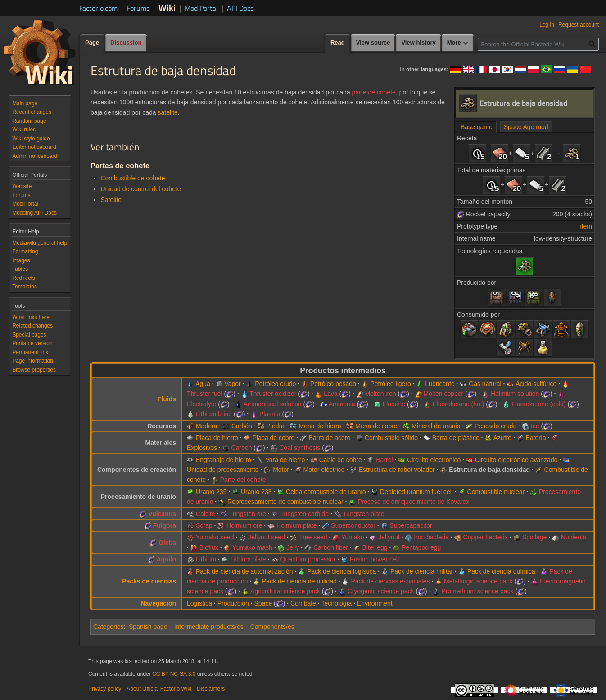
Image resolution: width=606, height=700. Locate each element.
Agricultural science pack (285, 591)
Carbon (242, 448)
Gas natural (485, 384)
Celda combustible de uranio (326, 492)
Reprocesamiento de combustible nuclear (285, 502)
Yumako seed (215, 537)
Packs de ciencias (149, 581)
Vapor (232, 384)
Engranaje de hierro (224, 460)
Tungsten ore (248, 514)
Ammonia (342, 404)
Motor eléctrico (324, 470)
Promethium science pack (477, 591)
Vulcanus (162, 514)
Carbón (242, 426)
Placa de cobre (274, 438)
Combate (303, 603)
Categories (109, 627)
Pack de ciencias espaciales (390, 581)
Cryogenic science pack (381, 591)
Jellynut (389, 537)
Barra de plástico (456, 438)
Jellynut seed (267, 537)
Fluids (167, 399)
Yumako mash (252, 547)
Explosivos (202, 448)
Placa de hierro (217, 438)
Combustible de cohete (133, 178)
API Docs (240, 8)
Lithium (206, 559)
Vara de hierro (285, 460)
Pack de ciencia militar (422, 571)
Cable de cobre (341, 460)
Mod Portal (201, 8)
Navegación (158, 603)
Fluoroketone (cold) (539, 404)
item (586, 226)
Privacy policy (105, 689)
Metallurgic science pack (478, 581)
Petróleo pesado (333, 384)
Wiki (167, 7)
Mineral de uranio (436, 426)
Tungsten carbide (304, 514)
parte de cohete (374, 92)
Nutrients (574, 537)
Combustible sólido (391, 438)
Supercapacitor (411, 525)
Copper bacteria (486, 537)
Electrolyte (201, 404)
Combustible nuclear (496, 492)
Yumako (353, 537)
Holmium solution (515, 394)
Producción (233, 603)
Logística (199, 603)
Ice (535, 426)
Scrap (204, 525)
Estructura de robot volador (397, 470)
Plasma (270, 414)
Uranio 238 (256, 492)
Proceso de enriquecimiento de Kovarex (413, 502)
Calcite (206, 514)
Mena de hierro (320, 426)
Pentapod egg (421, 547)
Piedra (275, 426)
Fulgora (165, 525)
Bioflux (209, 547)
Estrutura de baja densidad (489, 470)
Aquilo (167, 559)
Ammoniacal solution (272, 404)
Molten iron (380, 394)
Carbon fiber (331, 547)
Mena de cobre (376, 426)
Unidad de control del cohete (140, 189)
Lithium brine (214, 414)
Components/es (272, 627)
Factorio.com (98, 8)
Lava (330, 394)
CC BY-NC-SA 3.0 (174, 674)
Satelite (111, 200)
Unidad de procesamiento (223, 470)
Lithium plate (248, 559)
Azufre (502, 438)
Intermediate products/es (209, 627)
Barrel (384, 460)
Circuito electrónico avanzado (516, 460)
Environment (375, 603)
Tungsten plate (363, 514)
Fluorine (394, 404)
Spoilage (535, 537)
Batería (536, 438)
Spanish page (148, 627)
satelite (167, 112)
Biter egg (375, 547)
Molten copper (443, 394)
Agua (203, 384)
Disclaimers (211, 689)
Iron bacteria (431, 537)
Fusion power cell (374, 559)
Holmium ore (244, 525)
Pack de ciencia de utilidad (299, 581)
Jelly (293, 547)
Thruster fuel (205, 394)
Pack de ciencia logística (341, 571)
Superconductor (353, 525)
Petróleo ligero (390, 384)
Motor (281, 470)
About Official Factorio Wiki (159, 689)
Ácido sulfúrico (536, 384)
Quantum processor (308, 559)
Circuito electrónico (434, 460)
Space (263, 603)
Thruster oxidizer (273, 394)
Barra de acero (330, 438)
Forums (138, 8)
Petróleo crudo (275, 384)
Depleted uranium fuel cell (416, 492)
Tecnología (337, 603)
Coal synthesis (300, 448)
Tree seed (313, 537)
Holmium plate (296, 525)
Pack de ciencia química (501, 571)
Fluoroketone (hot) (458, 404)
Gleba (167, 543)
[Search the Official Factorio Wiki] (538, 44)
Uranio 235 (211, 492)
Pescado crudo (495, 426)
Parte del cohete (243, 480)
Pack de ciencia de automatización (244, 571)
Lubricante (440, 384)
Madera (206, 426)
